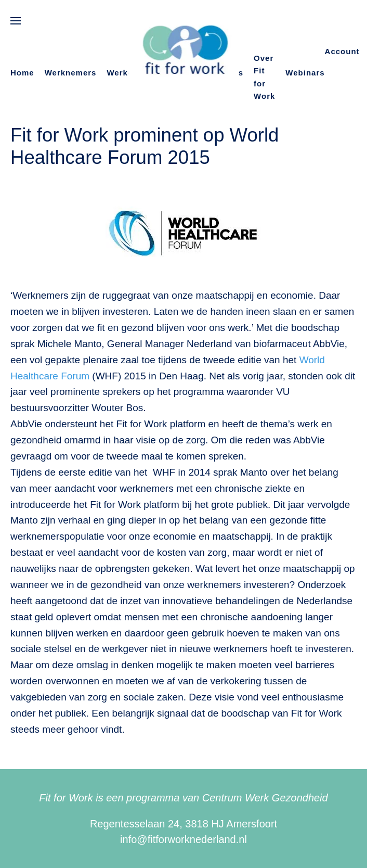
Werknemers (71, 73)
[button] (16, 21)
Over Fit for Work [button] (264, 77)
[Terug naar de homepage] (184, 52)
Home (22, 73)
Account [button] (342, 51)
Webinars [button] (305, 73)
